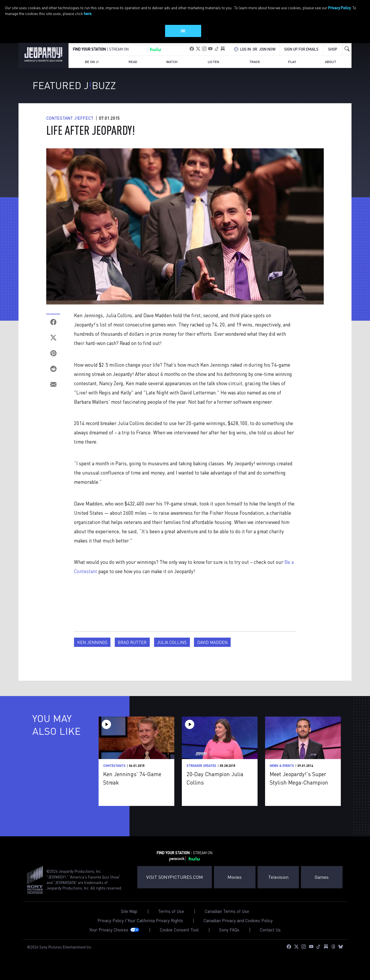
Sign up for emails (301, 56)
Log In (246, 56)
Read (133, 68)
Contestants (114, 772)
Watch (172, 68)
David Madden (212, 649)
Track (255, 68)
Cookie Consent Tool (179, 936)
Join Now (267, 56)
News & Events (282, 772)
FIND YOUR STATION (89, 56)
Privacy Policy (339, 8)
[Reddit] (53, 375)
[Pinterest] (53, 360)
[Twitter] (53, 344)
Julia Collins (172, 649)
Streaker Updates (201, 772)
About (331, 68)
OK (183, 31)
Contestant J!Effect (70, 124)
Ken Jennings (92, 649)
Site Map (129, 918)
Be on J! (92, 68)
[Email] (53, 391)
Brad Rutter (132, 649)
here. (88, 13)
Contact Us (270, 936)
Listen (213, 68)
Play (292, 68)
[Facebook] (53, 328)
